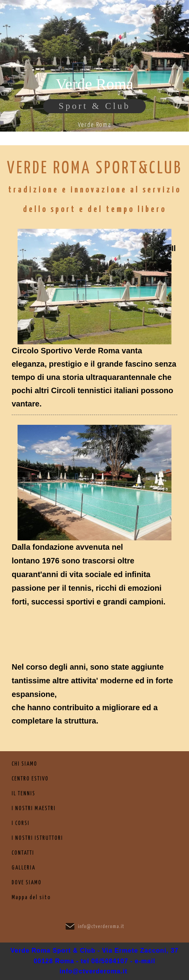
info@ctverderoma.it (101, 927)
